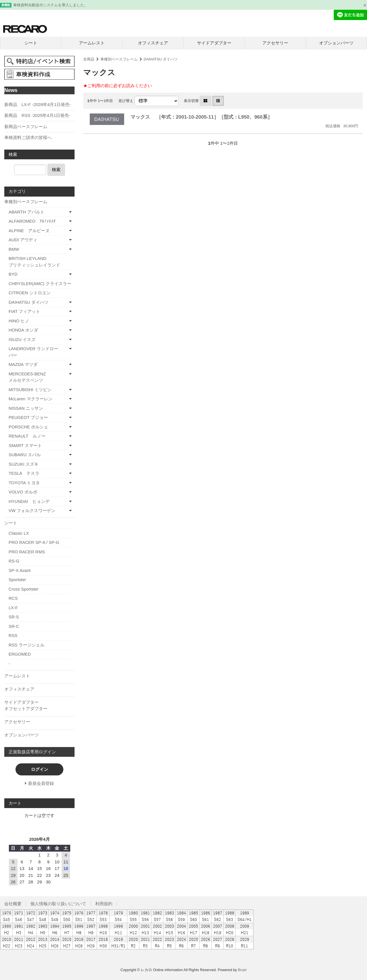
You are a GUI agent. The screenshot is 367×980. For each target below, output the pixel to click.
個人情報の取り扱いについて (58, 904)
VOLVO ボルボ (23, 492)
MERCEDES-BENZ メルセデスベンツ (36, 377)
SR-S (14, 617)
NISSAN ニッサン (26, 408)
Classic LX (19, 533)
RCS (13, 598)
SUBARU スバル (25, 455)
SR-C (14, 626)
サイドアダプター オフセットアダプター (39, 705)
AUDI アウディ (23, 240)
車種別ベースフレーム (119, 59)
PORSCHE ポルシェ (28, 427)
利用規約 (104, 904)
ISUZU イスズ (22, 339)
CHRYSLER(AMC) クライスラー (40, 284)
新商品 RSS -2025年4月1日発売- (37, 115)
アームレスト (92, 43)
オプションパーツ (336, 43)
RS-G (14, 561)
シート (31, 43)
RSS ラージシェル (27, 645)
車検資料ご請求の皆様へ (28, 137)
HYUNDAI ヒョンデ (29, 501)
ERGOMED (20, 654)
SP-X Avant (19, 570)
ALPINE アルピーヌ (29, 231)
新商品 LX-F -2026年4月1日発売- (38, 104)
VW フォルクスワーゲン (32, 510)
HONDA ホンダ (23, 330)
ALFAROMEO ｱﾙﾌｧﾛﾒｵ (32, 221)
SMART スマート (25, 445)
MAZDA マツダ (23, 364)
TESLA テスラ (24, 473)
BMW (14, 249)
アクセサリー (275, 43)
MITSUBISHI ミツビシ (30, 390)
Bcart (242, 970)
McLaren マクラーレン (31, 399)
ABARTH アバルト (27, 212)
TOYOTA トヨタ (24, 483)
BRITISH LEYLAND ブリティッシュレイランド (42, 262)
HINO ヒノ (19, 321)
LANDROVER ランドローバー (33, 352)
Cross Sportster (24, 589)
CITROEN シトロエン (30, 293)
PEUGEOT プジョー (28, 417)
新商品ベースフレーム (26, 127)
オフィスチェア (153, 43)
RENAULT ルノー (27, 436)
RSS (13, 635)
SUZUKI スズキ (24, 464)
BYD (13, 274)
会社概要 (13, 904)
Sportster (17, 580)
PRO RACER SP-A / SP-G (34, 542)
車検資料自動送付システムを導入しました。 (50, 5)
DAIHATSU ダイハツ (161, 59)
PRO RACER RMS (27, 552)
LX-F (13, 608)
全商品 (89, 59)
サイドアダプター (214, 43)
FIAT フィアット (24, 311)
